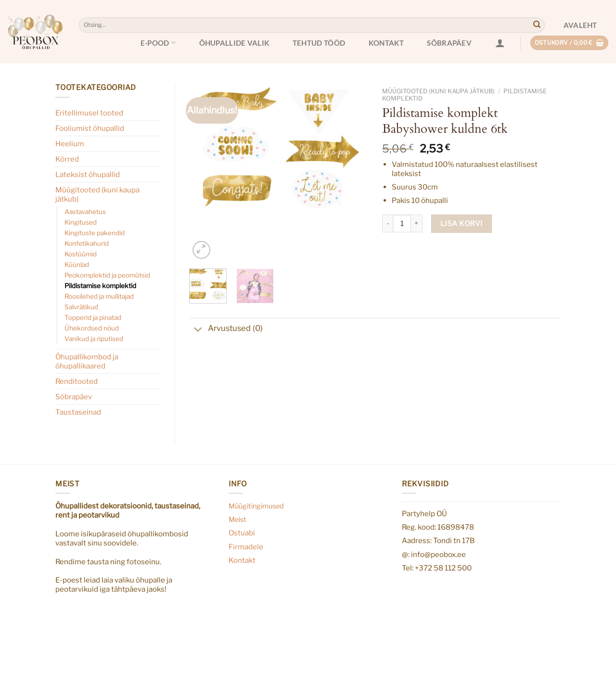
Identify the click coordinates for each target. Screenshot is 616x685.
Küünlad (77, 265)
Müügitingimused (256, 506)
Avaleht (580, 25)
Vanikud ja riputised (94, 339)
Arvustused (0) (226, 329)
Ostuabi (242, 533)
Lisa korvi (462, 223)
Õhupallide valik (234, 43)
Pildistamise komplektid (100, 286)
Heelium (70, 144)
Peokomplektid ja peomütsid (107, 275)
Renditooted (77, 381)
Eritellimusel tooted (89, 113)
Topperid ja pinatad (93, 317)
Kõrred (67, 159)
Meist (237, 520)
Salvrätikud (81, 307)
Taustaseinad (78, 412)
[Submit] (537, 25)
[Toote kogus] (402, 224)
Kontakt (386, 43)
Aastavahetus (85, 212)
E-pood (158, 43)
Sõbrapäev (449, 43)
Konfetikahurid (87, 243)
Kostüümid (81, 254)
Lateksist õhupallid (88, 174)
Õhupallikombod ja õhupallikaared (87, 361)
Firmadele (246, 547)
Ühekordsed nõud (92, 328)
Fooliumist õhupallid (90, 128)
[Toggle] (199, 330)
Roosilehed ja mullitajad (99, 296)
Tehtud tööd (319, 43)
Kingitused (81, 222)
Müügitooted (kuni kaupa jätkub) (97, 194)
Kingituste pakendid (95, 233)
